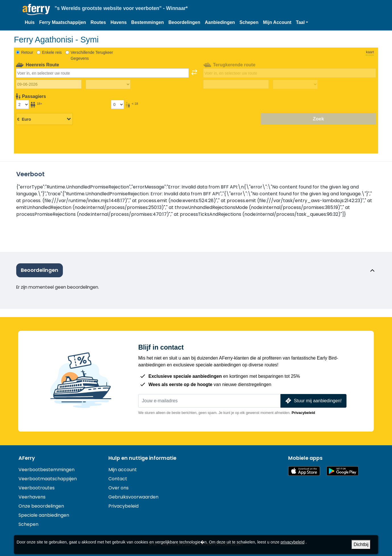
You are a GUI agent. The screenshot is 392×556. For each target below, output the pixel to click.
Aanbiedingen (220, 22)
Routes (98, 22)
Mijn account (123, 470)
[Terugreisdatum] (236, 84)
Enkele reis (52, 52)
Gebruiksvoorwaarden (133, 497)
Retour (27, 52)
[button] (302, 22)
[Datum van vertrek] (49, 84)
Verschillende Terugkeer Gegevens (92, 55)
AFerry (27, 458)
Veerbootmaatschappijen (48, 479)
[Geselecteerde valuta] (44, 119)
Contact (118, 479)
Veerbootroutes (37, 488)
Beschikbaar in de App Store (304, 471)
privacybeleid (292, 542)
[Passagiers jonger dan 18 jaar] (117, 104)
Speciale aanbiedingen (44, 515)
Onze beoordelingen (41, 506)
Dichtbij (361, 544)
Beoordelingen (184, 22)
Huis (30, 22)
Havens (118, 22)
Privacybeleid (303, 413)
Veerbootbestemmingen (47, 470)
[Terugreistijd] (295, 85)
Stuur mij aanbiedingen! (313, 401)
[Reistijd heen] (108, 85)
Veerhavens (32, 497)
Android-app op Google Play (343, 471)
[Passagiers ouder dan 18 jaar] (22, 104)
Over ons (118, 488)
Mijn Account (277, 22)
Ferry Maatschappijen (63, 22)
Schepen (249, 22)
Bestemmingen (147, 22)
